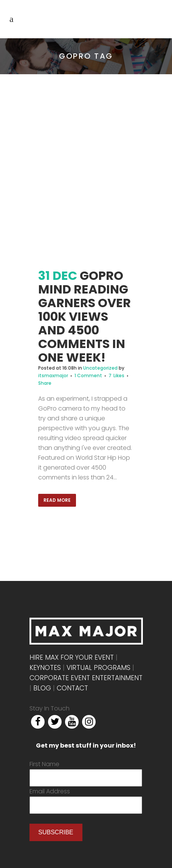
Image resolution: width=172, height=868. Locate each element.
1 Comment (88, 375)
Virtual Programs (98, 668)
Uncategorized (100, 368)
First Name (44, 764)
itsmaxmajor (53, 375)
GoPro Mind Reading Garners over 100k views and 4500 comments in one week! (84, 316)
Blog (42, 688)
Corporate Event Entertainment (86, 678)
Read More (57, 500)
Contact (72, 688)
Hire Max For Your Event (72, 657)
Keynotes (45, 668)
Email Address (50, 791)
